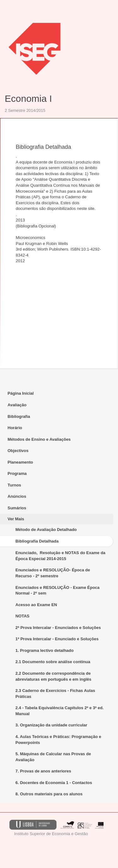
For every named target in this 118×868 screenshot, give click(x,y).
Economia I (28, 99)
